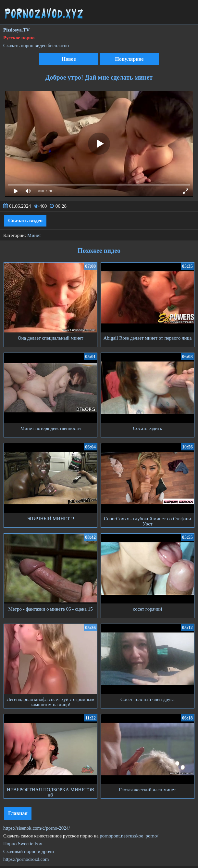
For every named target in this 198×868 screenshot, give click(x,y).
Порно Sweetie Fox (23, 844)
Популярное (129, 59)
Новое (69, 59)
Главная (18, 813)
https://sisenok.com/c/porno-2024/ (37, 828)
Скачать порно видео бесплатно (36, 45)
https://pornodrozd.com (26, 859)
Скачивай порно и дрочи (29, 851)
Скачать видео (25, 220)
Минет (34, 235)
